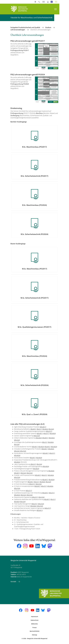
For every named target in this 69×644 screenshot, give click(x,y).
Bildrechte (34, 624)
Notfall (48, 2)
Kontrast (36, 2)
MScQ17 (49, 431)
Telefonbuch (40, 2)
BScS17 (39, 429)
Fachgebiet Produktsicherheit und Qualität (25, 27)
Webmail (44, 2)
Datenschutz (35, 620)
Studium (48, 27)
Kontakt (14, 582)
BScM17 (33, 429)
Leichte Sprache (52, 2)
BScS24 (51, 429)
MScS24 (17, 440)
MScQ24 (37, 436)
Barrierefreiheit (35, 631)
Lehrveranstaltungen (18, 30)
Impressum (35, 616)
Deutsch (57, 2)
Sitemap (34, 635)
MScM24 (53, 433)
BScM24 (45, 429)
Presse (34, 627)
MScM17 (43, 427)
